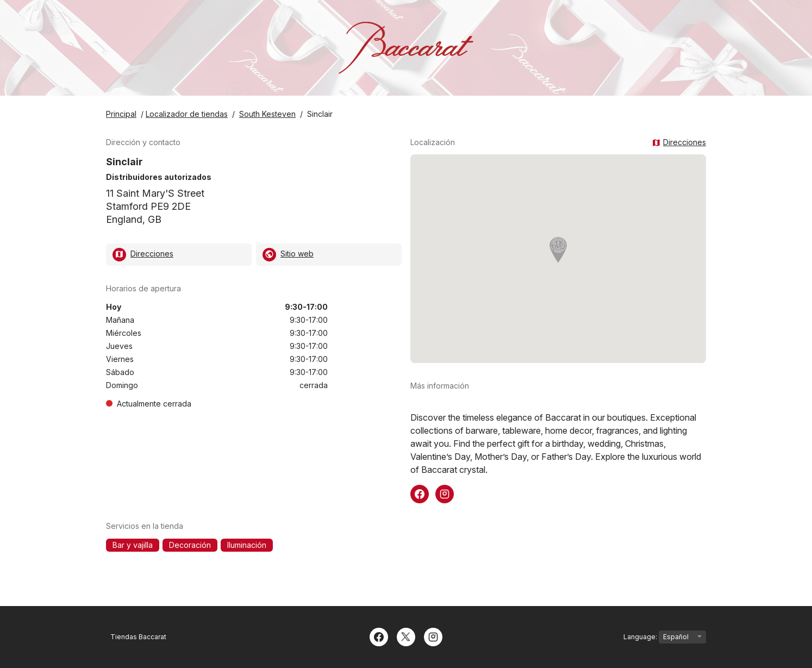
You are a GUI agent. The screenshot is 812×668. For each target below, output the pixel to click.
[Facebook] (379, 636)
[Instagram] (433, 636)
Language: (665, 637)
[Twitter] (406, 636)
